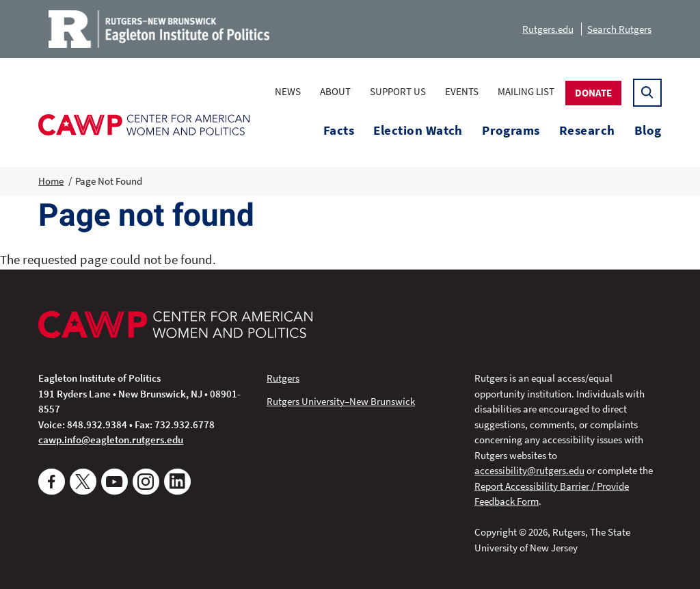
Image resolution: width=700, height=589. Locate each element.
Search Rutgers (619, 29)
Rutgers (283, 378)
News (288, 91)
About (335, 91)
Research (587, 130)
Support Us (398, 91)
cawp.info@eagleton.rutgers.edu (111, 440)
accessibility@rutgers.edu (529, 470)
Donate (593, 93)
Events (462, 91)
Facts (339, 130)
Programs (511, 130)
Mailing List (526, 91)
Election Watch (418, 130)
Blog (648, 130)
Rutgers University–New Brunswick (341, 401)
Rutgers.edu (548, 29)
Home (51, 181)
